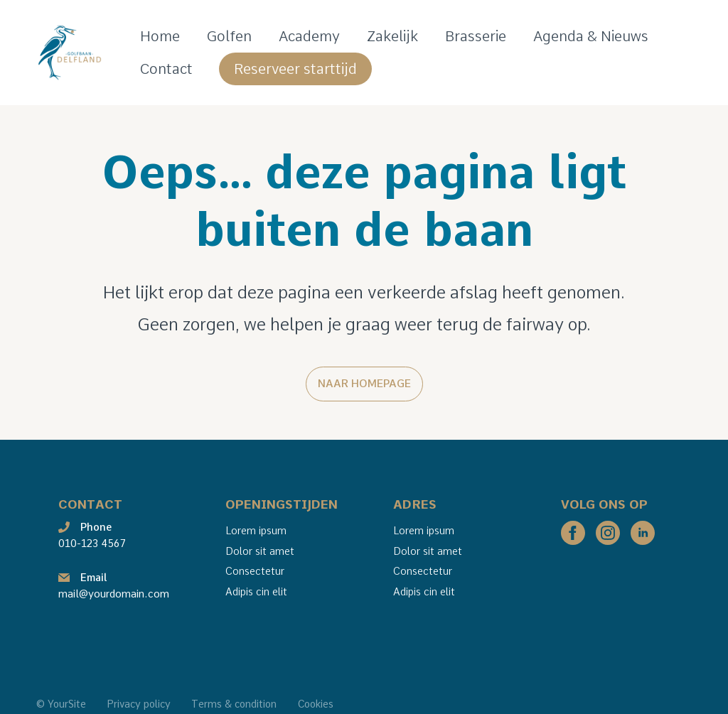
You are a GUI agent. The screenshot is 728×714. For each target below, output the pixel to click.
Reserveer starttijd (295, 69)
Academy (309, 36)
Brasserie (476, 36)
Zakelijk (392, 36)
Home (160, 36)
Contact (166, 69)
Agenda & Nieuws (591, 36)
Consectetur (255, 571)
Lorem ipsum (256, 531)
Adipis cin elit (256, 592)
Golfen (229, 36)
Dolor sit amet (260, 551)
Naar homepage (364, 384)
